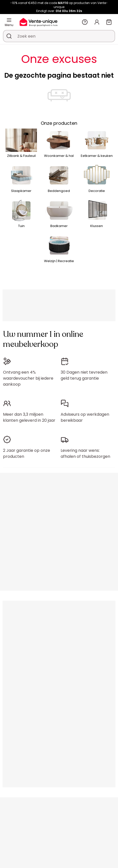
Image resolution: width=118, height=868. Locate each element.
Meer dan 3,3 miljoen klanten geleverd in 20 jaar (29, 417)
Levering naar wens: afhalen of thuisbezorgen (85, 453)
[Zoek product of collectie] (9, 36)
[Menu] (9, 20)
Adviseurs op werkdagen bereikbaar (85, 417)
